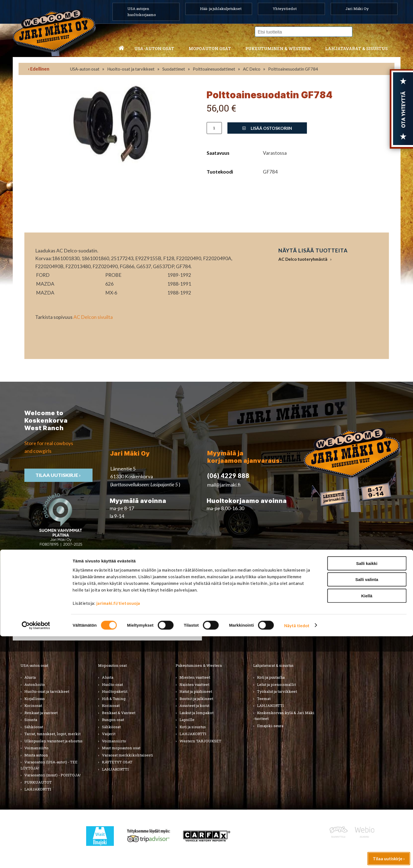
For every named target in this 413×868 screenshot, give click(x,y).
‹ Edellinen (39, 69)
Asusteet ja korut (194, 706)
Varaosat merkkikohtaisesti (128, 755)
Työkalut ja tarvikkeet (277, 691)
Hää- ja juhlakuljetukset (221, 9)
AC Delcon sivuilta (93, 317)
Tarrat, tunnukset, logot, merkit (52, 734)
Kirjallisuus (35, 699)
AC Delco (252, 69)
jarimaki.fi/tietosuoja (118, 835)
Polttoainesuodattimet (214, 69)
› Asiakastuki (317, 612)
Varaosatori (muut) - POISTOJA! (52, 775)
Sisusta (31, 720)
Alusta (30, 677)
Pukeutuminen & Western (199, 665)
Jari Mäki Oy (357, 9)
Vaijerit (109, 734)
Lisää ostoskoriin (267, 128)
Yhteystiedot (285, 9)
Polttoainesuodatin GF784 (293, 69)
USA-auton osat (154, 48)
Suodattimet (174, 69)
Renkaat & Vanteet (119, 713)
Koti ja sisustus (193, 727)
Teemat (264, 699)
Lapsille (187, 720)
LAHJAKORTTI (115, 769)
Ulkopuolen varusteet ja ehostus (53, 741)
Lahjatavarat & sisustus (356, 48)
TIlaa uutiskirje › (58, 475)
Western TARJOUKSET (200, 741)
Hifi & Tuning (114, 699)
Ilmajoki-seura (270, 726)
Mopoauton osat (210, 48)
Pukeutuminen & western (278, 48)
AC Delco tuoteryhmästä (303, 259)
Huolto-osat (112, 684)
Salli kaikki (367, 795)
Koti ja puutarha (271, 677)
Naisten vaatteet (194, 684)
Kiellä (367, 827)
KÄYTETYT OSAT (117, 762)
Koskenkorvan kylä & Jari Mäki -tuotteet (284, 716)
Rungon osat (113, 720)
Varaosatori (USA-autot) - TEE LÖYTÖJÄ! (49, 765)
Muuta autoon (36, 755)
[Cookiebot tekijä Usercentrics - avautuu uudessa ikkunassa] (36, 857)
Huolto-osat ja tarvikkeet (131, 69)
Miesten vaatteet (195, 677)
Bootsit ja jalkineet (196, 699)
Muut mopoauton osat (121, 748)
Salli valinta (367, 811)
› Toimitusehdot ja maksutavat (336, 619)
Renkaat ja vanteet (41, 713)
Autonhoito (35, 684)
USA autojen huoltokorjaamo (142, 12)
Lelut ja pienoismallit (276, 684)
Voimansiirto (36, 748)
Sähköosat (34, 727)
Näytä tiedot (297, 857)
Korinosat (33, 706)
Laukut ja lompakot (197, 713)
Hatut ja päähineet (196, 691)
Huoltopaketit (115, 691)
